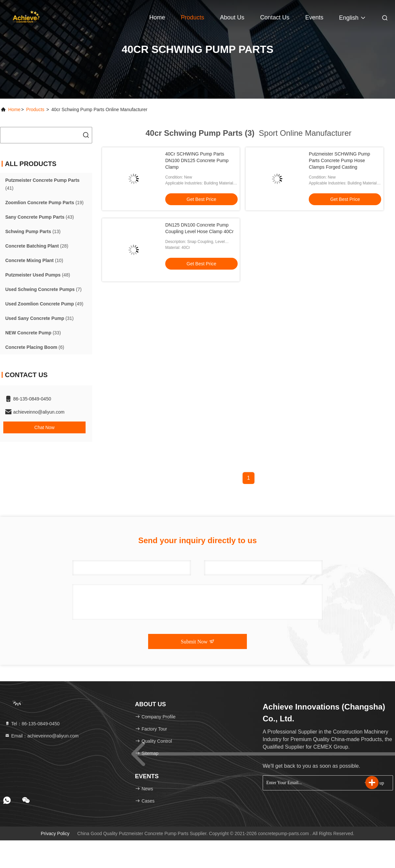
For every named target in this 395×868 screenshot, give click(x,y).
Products (192, 17)
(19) (44, 203)
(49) (44, 304)
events (314, 17)
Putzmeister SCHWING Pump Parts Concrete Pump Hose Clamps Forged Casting (339, 160)
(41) (42, 184)
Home (157, 17)
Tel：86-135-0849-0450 (32, 724)
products (35, 109)
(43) (40, 217)
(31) (39, 318)
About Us (232, 17)
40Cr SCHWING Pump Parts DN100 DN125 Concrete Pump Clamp (197, 160)
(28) (37, 246)
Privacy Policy (55, 833)
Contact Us (275, 17)
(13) (33, 231)
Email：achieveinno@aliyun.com (42, 736)
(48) (38, 275)
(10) (34, 260)
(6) (35, 347)
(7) (43, 289)
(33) (33, 333)
